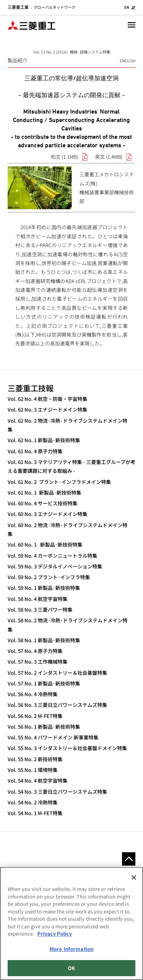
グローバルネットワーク (42, 7)
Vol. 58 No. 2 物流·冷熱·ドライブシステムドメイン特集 (67, 625)
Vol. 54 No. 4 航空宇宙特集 (38, 781)
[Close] (134, 877)
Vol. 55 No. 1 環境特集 (33, 770)
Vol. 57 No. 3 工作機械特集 (38, 662)
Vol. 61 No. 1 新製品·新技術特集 (44, 492)
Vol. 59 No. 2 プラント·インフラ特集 (49, 577)
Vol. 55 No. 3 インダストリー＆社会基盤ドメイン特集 (67, 748)
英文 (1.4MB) (109, 157)
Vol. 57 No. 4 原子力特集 (35, 651)
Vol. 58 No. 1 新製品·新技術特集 (44, 640)
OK (71, 968)
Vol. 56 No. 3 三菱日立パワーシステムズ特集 (57, 705)
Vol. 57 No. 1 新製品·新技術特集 (44, 683)
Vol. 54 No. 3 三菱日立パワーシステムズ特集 (57, 792)
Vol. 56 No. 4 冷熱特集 (33, 694)
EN (127, 7)
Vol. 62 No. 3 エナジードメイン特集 (47, 409)
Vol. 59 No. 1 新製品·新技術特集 (44, 588)
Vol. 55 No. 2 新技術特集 (35, 759)
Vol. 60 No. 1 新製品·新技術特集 (45, 545)
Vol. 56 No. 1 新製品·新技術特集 (44, 727)
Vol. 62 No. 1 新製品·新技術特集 (44, 440)
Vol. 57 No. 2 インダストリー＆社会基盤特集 (57, 673)
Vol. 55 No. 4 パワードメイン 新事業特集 (53, 737)
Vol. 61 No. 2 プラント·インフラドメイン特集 (59, 482)
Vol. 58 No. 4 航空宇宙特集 (38, 599)
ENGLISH (128, 61)
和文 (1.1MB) (64, 157)
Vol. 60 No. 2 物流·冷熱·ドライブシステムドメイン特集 (67, 529)
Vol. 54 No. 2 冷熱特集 (33, 802)
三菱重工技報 (31, 388)
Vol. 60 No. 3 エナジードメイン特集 (47, 514)
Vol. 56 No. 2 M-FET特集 (35, 716)
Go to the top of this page (129, 859)
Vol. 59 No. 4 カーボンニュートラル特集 (52, 556)
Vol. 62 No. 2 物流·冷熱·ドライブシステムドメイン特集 (67, 425)
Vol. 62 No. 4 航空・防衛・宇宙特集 (47, 399)
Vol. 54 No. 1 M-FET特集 (35, 813)
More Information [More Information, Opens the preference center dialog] (71, 949)
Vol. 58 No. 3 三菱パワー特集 (40, 610)
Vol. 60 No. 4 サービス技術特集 (43, 503)
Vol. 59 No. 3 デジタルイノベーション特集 (55, 566)
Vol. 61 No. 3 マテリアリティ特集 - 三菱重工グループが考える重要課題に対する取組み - (71, 466)
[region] (71, 923)
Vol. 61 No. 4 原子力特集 (35, 451)
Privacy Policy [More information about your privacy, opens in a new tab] (55, 934)
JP (133, 7)
